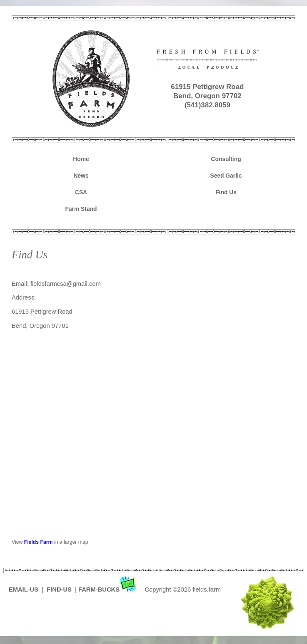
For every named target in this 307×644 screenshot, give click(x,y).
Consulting (226, 159)
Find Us (226, 192)
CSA (81, 192)
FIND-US (60, 590)
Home (81, 159)
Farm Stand (81, 209)
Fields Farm (39, 542)
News (81, 176)
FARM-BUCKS (108, 590)
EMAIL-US (24, 590)
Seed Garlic (226, 176)
